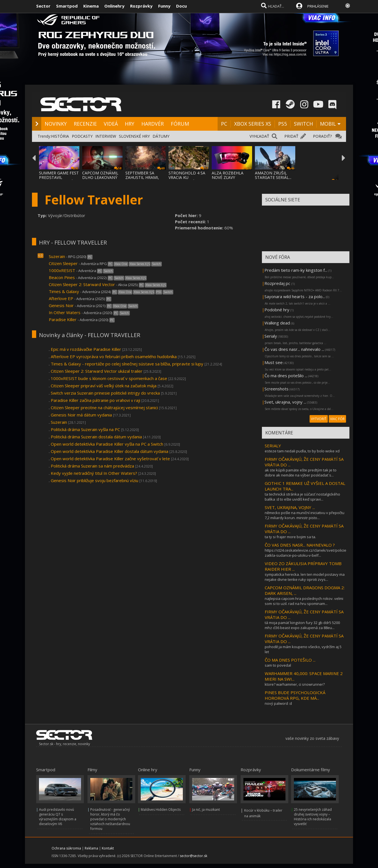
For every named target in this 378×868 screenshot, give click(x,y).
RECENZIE (85, 124)
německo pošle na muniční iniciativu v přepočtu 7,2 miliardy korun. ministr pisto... (305, 515)
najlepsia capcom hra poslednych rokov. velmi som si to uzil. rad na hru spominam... (304, 601)
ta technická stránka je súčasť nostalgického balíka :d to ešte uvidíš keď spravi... (302, 497)
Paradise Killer (63, 319)
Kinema (91, 6)
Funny (164, 6)
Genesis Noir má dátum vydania (81, 415)
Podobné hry (277, 310)
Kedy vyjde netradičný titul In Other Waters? (94, 473)
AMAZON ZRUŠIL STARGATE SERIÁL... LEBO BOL (273, 177)
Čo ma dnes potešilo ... (286, 376)
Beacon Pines (62, 277)
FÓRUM (180, 124)
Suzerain (57, 256)
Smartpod (67, 6)
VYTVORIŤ (319, 419)
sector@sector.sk (193, 856)
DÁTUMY (161, 136)
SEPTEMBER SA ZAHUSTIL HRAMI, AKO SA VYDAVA (142, 177)
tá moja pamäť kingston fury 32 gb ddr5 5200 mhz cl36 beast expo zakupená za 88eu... (302, 625)
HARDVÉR (153, 124)
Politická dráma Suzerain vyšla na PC (85, 429)
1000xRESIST (63, 270)
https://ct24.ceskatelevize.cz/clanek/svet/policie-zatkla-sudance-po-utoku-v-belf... (306, 553)
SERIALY (273, 446)
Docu (181, 6)
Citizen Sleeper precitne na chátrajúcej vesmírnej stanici (104, 407)
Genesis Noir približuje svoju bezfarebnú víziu (95, 480)
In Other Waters (65, 312)
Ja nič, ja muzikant (206, 810)
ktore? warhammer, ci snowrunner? (295, 684)
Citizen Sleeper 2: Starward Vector (82, 284)
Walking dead (277, 323)
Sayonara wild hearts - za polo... (295, 296)
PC (224, 124)
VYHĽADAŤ (259, 136)
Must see (274, 362)
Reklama (91, 848)
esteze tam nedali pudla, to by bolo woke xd (302, 451)
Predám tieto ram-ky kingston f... (296, 270)
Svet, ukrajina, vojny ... (285, 402)
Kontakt (108, 848)
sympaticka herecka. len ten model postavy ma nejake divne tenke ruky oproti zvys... (305, 577)
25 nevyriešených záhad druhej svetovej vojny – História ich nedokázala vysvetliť (313, 817)
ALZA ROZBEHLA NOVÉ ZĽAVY (228, 175)
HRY (130, 124)
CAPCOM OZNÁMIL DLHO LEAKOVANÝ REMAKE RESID (100, 177)
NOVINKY (56, 124)
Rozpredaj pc (278, 283)
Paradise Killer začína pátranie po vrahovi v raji (95, 400)
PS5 (283, 124)
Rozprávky (141, 6)
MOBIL (328, 124)
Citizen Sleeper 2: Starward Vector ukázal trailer (97, 371)
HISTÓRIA (60, 136)
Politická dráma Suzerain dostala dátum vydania (96, 437)
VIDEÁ (111, 124)
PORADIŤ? (322, 136)
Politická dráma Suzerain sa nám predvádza (92, 466)
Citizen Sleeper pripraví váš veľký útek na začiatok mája (104, 386)
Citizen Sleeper (63, 263)
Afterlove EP (61, 298)
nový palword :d (278, 703)
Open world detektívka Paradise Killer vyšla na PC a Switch (107, 444)
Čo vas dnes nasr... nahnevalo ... (294, 349)
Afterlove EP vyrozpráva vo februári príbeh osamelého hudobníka (114, 356)
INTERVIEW (106, 136)
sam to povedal (278, 665)
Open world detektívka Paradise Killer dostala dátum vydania (110, 451)
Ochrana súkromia (66, 848)
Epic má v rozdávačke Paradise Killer (86, 349)
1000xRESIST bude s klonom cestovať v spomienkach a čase (109, 378)
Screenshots (276, 389)
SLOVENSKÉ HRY (134, 136)
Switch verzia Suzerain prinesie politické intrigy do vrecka (105, 393)
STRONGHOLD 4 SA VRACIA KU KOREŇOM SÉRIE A (187, 177)
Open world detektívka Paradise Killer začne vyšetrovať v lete (110, 459)
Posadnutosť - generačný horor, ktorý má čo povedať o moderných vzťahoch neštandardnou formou (110, 819)
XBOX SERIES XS (253, 124)
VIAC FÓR (337, 419)
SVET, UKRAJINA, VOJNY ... (290, 507)
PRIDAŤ (291, 136)
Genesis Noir (61, 305)
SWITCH (303, 124)
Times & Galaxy (64, 291)
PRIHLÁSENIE (318, 6)
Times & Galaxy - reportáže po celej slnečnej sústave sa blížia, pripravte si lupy (127, 364)
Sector (43, 6)
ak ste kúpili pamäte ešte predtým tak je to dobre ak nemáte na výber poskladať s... (301, 473)
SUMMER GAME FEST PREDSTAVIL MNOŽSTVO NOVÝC (59, 177)
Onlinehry (114, 6)
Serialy (271, 336)
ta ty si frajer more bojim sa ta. (290, 537)
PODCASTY (82, 136)
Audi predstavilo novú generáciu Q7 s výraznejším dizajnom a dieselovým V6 (58, 817)
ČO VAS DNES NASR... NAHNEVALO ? (300, 545)
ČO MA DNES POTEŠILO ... (290, 660)
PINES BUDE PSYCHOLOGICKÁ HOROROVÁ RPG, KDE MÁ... (295, 695)
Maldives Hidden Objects (161, 810)
